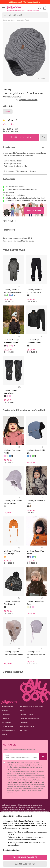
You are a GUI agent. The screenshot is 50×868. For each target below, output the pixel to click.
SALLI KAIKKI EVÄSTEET (25, 857)
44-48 (8, 112)
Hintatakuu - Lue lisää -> (15, 195)
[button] (3, 7)
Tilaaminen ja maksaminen (29, 718)
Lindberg (7, 90)
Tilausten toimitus (27, 714)
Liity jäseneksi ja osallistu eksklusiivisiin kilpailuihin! (25, 198)
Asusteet (19, 20)
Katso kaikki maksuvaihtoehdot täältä (17, 238)
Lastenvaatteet (8, 20)
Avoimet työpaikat (9, 730)
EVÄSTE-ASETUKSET (25, 864)
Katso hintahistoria (10, 131)
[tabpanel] (25, 52)
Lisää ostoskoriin (21, 137)
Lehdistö (24, 730)
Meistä (4, 734)
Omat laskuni (7, 714)
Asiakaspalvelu (7, 706)
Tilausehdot (6, 710)
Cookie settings (8, 726)
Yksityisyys (24, 722)
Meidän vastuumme (27, 726)
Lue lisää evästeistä (11, 850)
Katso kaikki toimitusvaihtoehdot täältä (18, 241)
